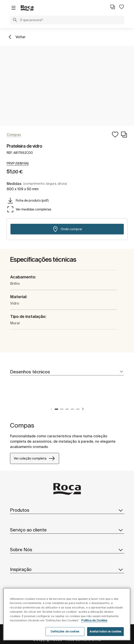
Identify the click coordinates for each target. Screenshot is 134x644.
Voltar (21, 37)
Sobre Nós (67, 550)
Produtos (67, 510)
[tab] (67, 372)
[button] (15, 20)
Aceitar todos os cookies (105, 631)
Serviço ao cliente (67, 530)
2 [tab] (62, 409)
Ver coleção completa (35, 458)
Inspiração (67, 569)
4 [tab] (72, 409)
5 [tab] (78, 409)
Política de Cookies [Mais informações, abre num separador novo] (94, 620)
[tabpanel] (72, 398)
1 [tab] (56, 409)
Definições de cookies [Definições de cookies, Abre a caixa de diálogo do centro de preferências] (65, 631)
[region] (67, 614)
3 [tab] (67, 409)
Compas (22, 425)
